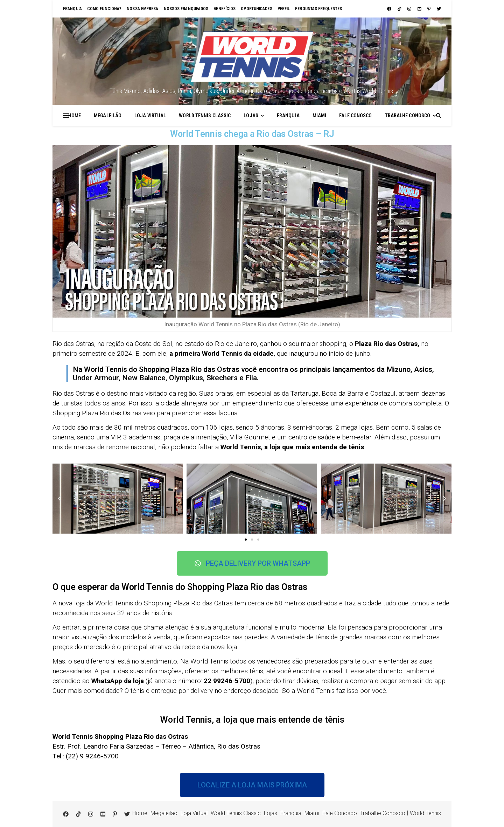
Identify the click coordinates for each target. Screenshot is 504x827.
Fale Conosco (355, 116)
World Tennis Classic (205, 116)
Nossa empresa (142, 9)
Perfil (284, 9)
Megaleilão (108, 116)
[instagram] (410, 9)
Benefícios (225, 9)
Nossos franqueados (186, 9)
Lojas (251, 116)
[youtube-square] (420, 9)
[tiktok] (400, 9)
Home (75, 116)
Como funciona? (104, 9)
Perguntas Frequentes (318, 9)
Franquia (72, 9)
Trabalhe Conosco (408, 116)
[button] (59, 499)
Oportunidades (256, 9)
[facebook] (390, 9)
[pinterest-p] (429, 9)
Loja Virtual (150, 116)
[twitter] (439, 9)
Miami (320, 116)
